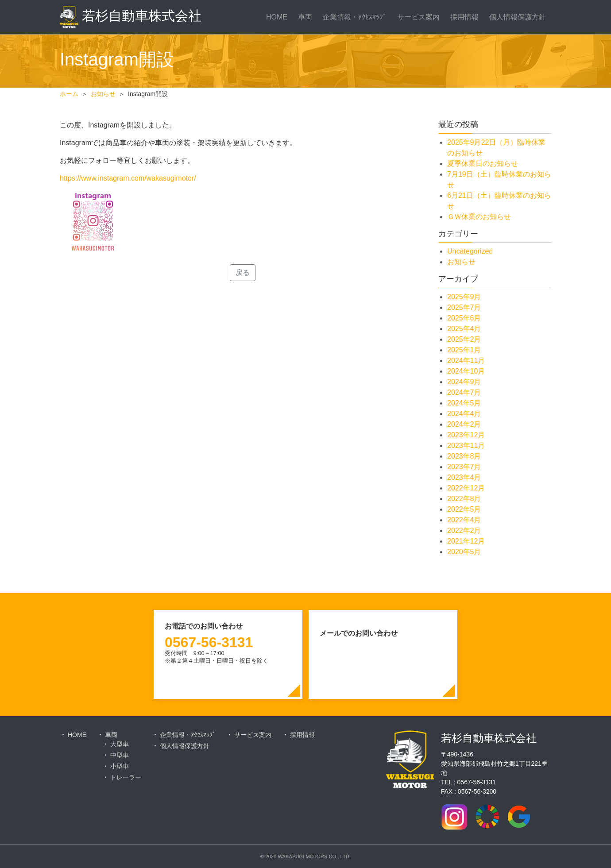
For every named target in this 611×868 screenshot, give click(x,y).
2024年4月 (464, 414)
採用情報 (464, 17)
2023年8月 (464, 456)
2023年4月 (464, 477)
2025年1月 (464, 350)
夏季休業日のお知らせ (483, 164)
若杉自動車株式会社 (131, 17)
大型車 (120, 744)
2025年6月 (464, 318)
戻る (243, 272)
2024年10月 (466, 371)
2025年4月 (464, 329)
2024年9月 (464, 382)
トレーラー (126, 777)
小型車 (120, 766)
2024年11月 (466, 361)
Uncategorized (470, 251)
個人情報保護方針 (518, 17)
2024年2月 (464, 424)
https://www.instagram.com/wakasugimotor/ (128, 178)
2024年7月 (464, 392)
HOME (277, 17)
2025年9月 (464, 297)
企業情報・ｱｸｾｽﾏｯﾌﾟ (355, 17)
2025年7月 (464, 307)
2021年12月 (466, 541)
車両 (305, 17)
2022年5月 (464, 509)
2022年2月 (464, 530)
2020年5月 (464, 552)
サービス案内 (418, 17)
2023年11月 (466, 446)
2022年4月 (464, 520)
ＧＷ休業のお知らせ (479, 217)
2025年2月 (464, 339)
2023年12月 (466, 435)
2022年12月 (466, 488)
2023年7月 (464, 467)
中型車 (120, 755)
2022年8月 (464, 499)
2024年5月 (464, 403)
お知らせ (461, 262)
